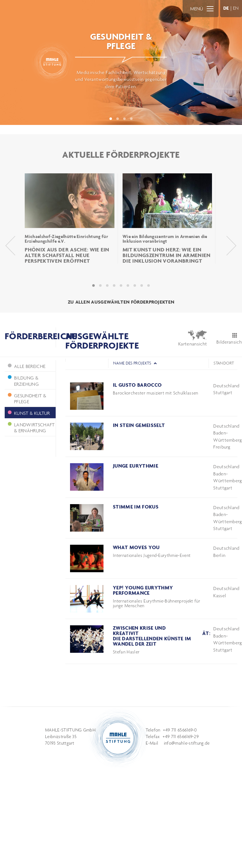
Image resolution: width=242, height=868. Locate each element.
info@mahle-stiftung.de (187, 743)
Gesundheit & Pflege (27, 399)
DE (226, 8)
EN (236, 8)
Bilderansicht (227, 339)
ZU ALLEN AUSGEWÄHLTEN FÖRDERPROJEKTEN (121, 302)
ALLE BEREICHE (27, 366)
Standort (224, 363)
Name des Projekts (135, 363)
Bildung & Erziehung (23, 381)
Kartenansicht (193, 338)
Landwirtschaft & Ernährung (31, 428)
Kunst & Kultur (29, 413)
